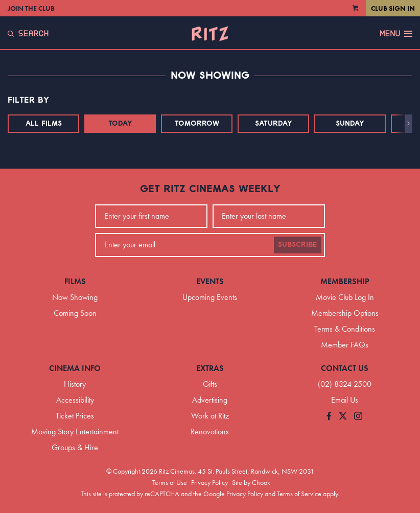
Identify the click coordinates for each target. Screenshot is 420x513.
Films (75, 281)
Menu (396, 34)
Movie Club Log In (345, 297)
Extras (210, 368)
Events (210, 281)
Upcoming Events (210, 297)
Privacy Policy (209, 482)
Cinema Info (75, 368)
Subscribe (298, 245)
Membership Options (345, 313)
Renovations (210, 432)
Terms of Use (170, 482)
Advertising (210, 400)
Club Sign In (393, 8)
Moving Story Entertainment (75, 432)
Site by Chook (251, 482)
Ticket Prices (75, 416)
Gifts (210, 384)
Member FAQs (345, 345)
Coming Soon (75, 313)
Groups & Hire (75, 447)
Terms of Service (299, 494)
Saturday (274, 124)
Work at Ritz (210, 416)
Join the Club (31, 8)
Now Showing (75, 297)
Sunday (350, 124)
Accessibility (75, 400)
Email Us (345, 400)
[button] (409, 124)
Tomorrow (197, 124)
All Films (44, 124)
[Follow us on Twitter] (343, 417)
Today (120, 124)
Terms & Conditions (345, 329)
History (75, 384)
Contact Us (345, 368)
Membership (345, 281)
